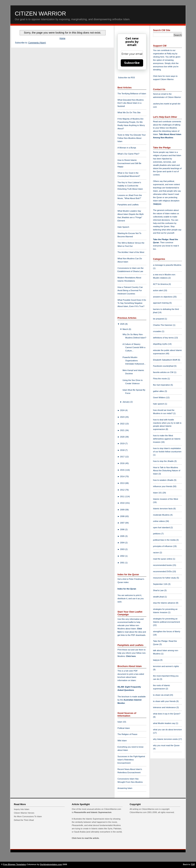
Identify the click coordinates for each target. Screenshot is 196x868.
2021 (123, 430)
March (126, 329)
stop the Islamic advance (164, 603)
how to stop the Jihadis (164, 461)
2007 (123, 523)
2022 (123, 424)
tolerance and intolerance (165, 707)
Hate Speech (123, 227)
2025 (123, 324)
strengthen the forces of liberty (167, 631)
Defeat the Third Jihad (24, 820)
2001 (123, 563)
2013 (123, 483)
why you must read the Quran (166, 745)
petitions (157, 534)
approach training (161, 303)
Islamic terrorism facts (163, 509)
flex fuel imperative (162, 385)
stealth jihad (159, 597)
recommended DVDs (163, 571)
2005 (123, 536)
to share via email (161, 695)
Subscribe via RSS (126, 78)
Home (62, 38)
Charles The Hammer (163, 325)
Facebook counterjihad (164, 366)
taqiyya (157, 204)
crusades (157, 331)
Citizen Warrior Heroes (24, 813)
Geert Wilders (160, 397)
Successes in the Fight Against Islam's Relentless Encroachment (131, 760)
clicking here (159, 57)
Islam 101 (122, 722)
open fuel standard (162, 527)
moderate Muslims (162, 515)
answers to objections (163, 297)
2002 (123, 556)
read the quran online (163, 559)
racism (156, 553)
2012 (123, 490)
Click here (131, 656)
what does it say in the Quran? (167, 714)
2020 (123, 437)
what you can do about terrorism (167, 730)
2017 (123, 457)
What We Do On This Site (129, 112)
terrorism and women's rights (166, 666)
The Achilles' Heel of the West (131, 252)
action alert (158, 290)
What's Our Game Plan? (128, 154)
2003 (123, 549)
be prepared (159, 319)
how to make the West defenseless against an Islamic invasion (167, 439)
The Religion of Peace (127, 734)
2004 (123, 543)
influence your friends (163, 486)
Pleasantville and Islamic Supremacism (93, 812)
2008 (123, 516)
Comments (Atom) (37, 43)
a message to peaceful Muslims (167, 265)
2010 (123, 503)
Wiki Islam (122, 741)
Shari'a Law (159, 590)
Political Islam (124, 728)
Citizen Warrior (40, 14)
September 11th (161, 584)
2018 (123, 450)
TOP (193, 864)
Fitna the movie (160, 379)
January (126, 402)
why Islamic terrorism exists (166, 739)
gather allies (159, 391)
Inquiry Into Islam (22, 809)
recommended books (163, 565)
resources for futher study (165, 578)
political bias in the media (165, 540)
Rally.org (171, 54)
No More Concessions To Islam (28, 816)
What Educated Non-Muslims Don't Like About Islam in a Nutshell (131, 103)
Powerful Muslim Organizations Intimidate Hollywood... (134, 361)
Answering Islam (125, 788)
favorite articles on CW (164, 372)
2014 (123, 476)
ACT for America (161, 284)
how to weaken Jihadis (164, 480)
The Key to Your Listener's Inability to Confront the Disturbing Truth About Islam (130, 186)
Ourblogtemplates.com (51, 864)
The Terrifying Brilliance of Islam (132, 94)
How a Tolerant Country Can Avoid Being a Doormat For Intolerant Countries (130, 290)
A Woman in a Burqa (127, 148)
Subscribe (132, 63)
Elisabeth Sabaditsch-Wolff (165, 360)
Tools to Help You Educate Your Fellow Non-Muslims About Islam (132, 138)
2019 (123, 443)
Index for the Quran (127, 589)
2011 (123, 496)
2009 (123, 510)
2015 (123, 470)
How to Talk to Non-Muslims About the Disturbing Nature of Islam (167, 471)
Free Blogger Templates (15, 864)
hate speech (159, 404)
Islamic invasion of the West (165, 499)
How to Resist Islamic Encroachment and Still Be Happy (129, 163)
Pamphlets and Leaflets (128, 205)
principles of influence (163, 546)
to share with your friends (165, 701)
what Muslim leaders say (164, 723)
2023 (123, 417)
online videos (159, 521)
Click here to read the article (85, 838)
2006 (123, 529)
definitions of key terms (164, 338)
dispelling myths (161, 344)
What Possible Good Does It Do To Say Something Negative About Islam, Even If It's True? (132, 303)
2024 (123, 410)
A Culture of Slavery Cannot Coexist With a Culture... (134, 347)
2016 (123, 463)
